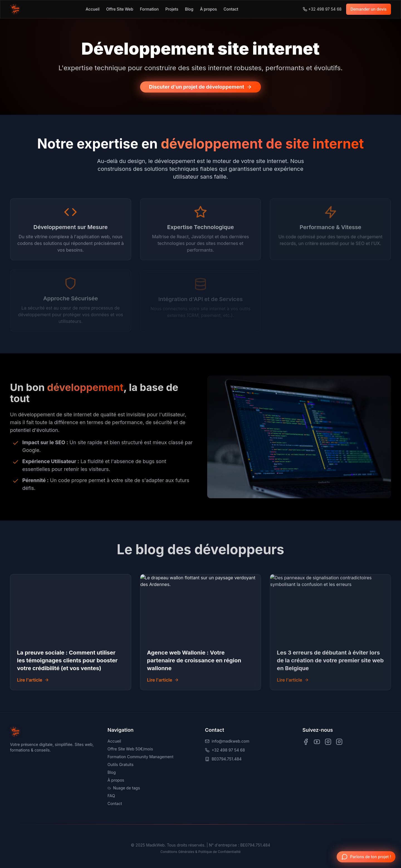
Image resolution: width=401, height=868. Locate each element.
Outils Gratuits (120, 764)
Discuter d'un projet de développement (200, 87)
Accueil (93, 9)
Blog (189, 9)
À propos (208, 9)
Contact (231, 9)
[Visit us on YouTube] (317, 742)
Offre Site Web (120, 9)
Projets (172, 9)
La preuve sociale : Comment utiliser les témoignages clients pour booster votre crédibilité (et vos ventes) (67, 660)
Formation (149, 9)
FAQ (111, 796)
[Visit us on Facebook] (306, 742)
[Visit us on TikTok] (339, 742)
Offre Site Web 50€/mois (130, 749)
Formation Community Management (140, 757)
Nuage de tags (124, 788)
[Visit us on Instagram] (328, 742)
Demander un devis (369, 9)
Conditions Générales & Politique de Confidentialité (200, 852)
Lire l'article (33, 680)
